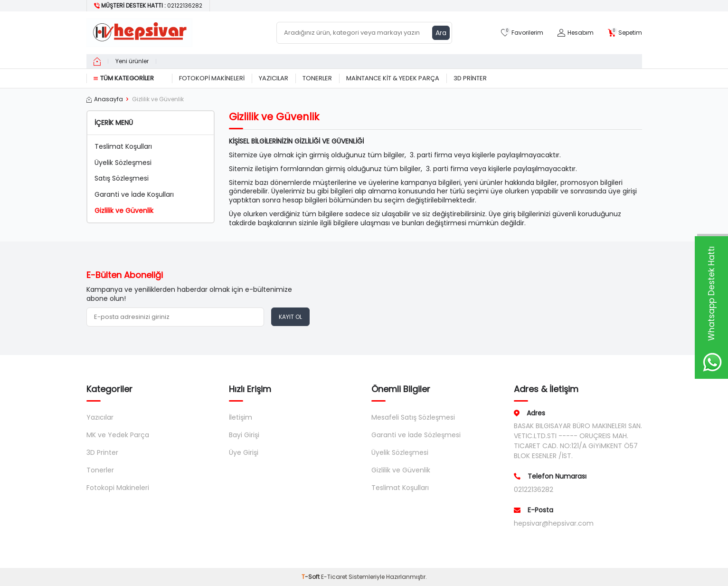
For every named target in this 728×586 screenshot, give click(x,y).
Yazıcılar (274, 78)
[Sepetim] (625, 33)
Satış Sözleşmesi (122, 178)
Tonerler (317, 78)
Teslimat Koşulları (123, 147)
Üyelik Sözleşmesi (123, 163)
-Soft (311, 577)
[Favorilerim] (522, 33)
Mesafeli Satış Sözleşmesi (413, 417)
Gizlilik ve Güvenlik (124, 211)
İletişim (241, 417)
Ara (441, 33)
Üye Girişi (244, 452)
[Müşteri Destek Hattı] (148, 6)
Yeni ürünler (132, 61)
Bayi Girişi (244, 435)
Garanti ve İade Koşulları (134, 195)
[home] (97, 61)
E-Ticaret (334, 577)
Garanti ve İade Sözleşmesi (416, 435)
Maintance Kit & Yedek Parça (393, 78)
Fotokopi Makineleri (212, 78)
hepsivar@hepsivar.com (554, 523)
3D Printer (470, 78)
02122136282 (534, 490)
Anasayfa (105, 99)
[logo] (139, 33)
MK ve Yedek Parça (118, 435)
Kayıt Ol (290, 317)
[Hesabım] (576, 33)
